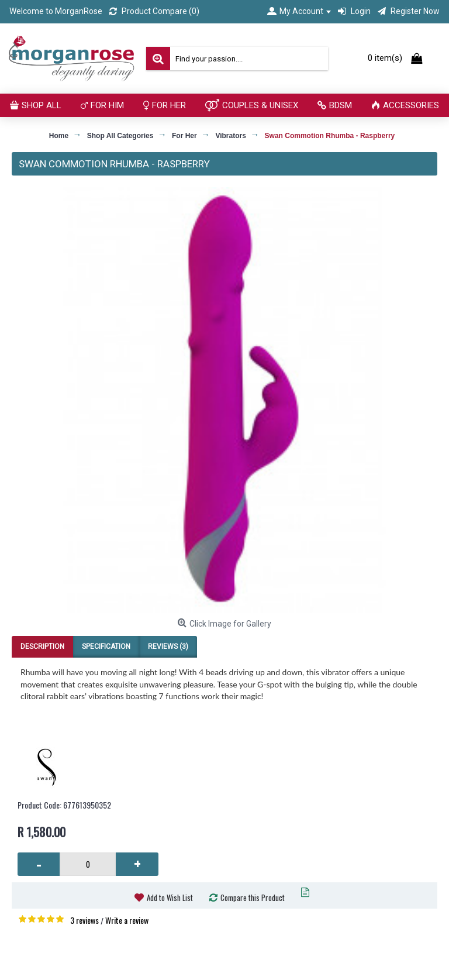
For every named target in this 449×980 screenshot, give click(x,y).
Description (42, 647)
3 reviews (84, 920)
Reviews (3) (168, 647)
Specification (106, 647)
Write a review (127, 920)
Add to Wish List (170, 898)
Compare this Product (253, 898)
